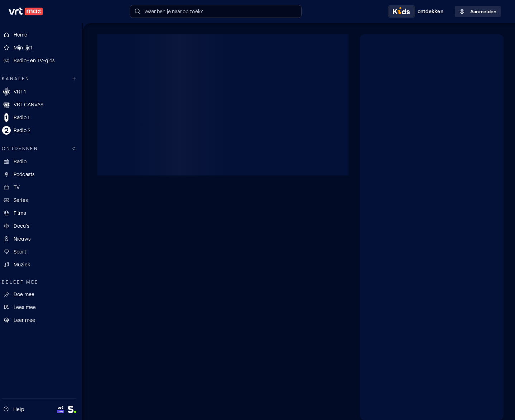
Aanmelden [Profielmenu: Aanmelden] (478, 12)
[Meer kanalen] (78, 79)
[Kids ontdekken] (417, 11)
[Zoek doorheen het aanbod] (78, 149)
